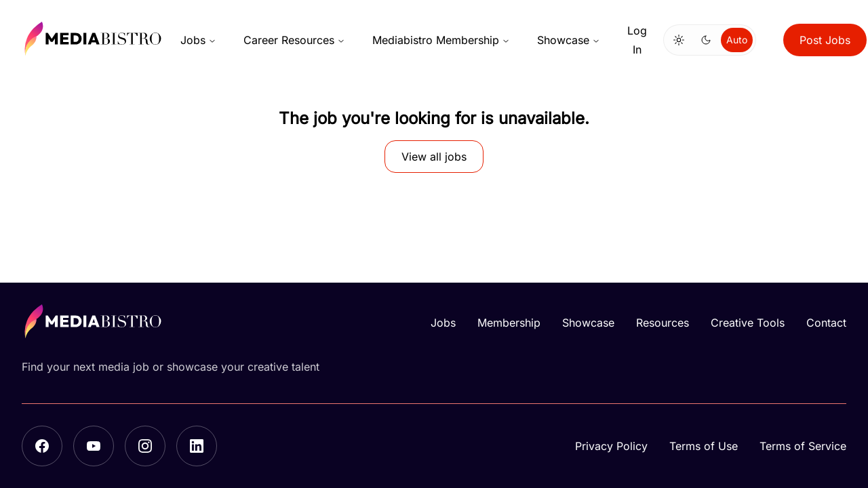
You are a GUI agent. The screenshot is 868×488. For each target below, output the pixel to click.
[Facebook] (42, 446)
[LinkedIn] (197, 446)
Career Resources (294, 40)
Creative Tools (748, 323)
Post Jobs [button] (825, 40)
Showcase (569, 40)
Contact (826, 323)
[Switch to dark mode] (706, 40)
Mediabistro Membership (441, 40)
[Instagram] (145, 446)
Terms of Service (803, 446)
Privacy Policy (611, 446)
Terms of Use (704, 446)
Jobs (198, 40)
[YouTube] (94, 446)
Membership (509, 323)
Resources (663, 323)
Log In (637, 40)
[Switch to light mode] (679, 40)
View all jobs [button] (434, 157)
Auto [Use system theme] (737, 40)
